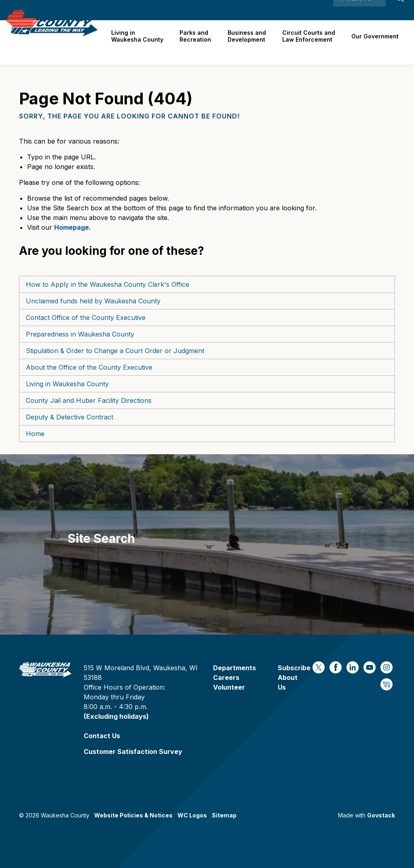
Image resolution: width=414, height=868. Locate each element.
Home (35, 434)
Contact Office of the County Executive (86, 318)
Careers (288, 10)
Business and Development (250, 42)
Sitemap (224, 815)
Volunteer (229, 687)
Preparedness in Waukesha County (80, 334)
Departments (234, 668)
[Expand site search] (400, 10)
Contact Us (102, 736)
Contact (316, 10)
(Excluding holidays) (116, 716)
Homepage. (73, 227)
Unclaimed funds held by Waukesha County (93, 301)
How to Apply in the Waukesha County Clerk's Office (108, 284)
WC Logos (192, 815)
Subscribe (294, 668)
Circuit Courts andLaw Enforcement (310, 42)
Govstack (381, 815)
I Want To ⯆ (359, 10)
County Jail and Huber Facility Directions (89, 400)
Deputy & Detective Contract (70, 417)
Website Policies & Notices (133, 815)
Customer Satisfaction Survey (133, 752)
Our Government (376, 42)
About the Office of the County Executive (89, 367)
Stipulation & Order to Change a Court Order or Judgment (115, 351)
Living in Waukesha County (143, 42)
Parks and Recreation (199, 42)
